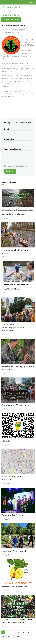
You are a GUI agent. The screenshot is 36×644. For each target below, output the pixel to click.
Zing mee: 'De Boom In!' (13, 515)
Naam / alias (9, 139)
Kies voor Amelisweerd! (13, 622)
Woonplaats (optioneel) (13, 149)
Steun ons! (31, 2)
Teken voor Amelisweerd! (14, 551)
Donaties (6, 441)
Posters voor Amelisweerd (14, 587)
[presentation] (19, 161)
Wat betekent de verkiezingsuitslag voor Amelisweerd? (13, 328)
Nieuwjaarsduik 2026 (12, 289)
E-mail (7, 129)
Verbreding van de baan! (14, 214)
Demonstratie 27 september (15, 405)
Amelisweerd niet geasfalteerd (11, 11)
